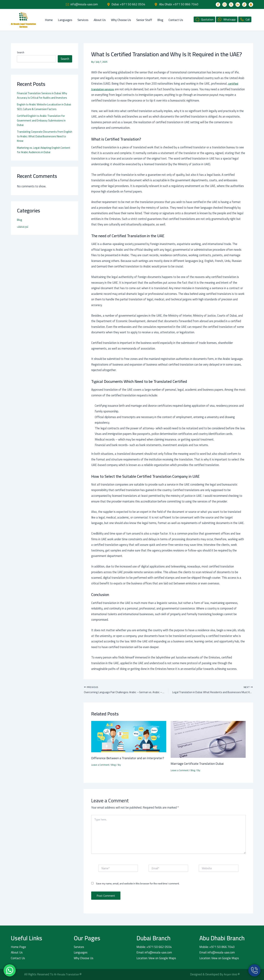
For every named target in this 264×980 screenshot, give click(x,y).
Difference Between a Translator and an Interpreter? (121, 761)
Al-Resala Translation (68, 974)
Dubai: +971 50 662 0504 (128, 4)
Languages (65, 20)
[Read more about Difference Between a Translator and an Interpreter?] (129, 736)
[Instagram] (225, 5)
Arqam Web (230, 974)
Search (21, 52)
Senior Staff (144, 20)
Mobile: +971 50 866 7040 (217, 947)
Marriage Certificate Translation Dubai (200, 764)
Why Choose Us (121, 20)
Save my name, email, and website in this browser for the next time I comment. (138, 884)
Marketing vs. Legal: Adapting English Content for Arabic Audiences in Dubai (40, 150)
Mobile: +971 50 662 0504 (154, 947)
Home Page (18, 947)
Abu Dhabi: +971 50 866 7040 (179, 4)
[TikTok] (244, 5)
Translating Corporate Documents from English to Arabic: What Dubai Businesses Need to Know (43, 136)
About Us (100, 20)
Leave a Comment (101, 770)
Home (49, 20)
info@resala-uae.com (84, 4)
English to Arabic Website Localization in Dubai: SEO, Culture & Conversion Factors (43, 107)
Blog (160, 20)
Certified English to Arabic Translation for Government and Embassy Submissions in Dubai (43, 120)
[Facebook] (218, 5)
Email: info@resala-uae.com (154, 952)
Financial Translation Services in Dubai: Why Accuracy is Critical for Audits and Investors (44, 95)
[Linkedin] (238, 5)
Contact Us (176, 20)
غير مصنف (23, 226)
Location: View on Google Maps (156, 958)
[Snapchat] (251, 5)
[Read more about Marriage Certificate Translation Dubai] (208, 739)
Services (83, 20)
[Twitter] (231, 5)
